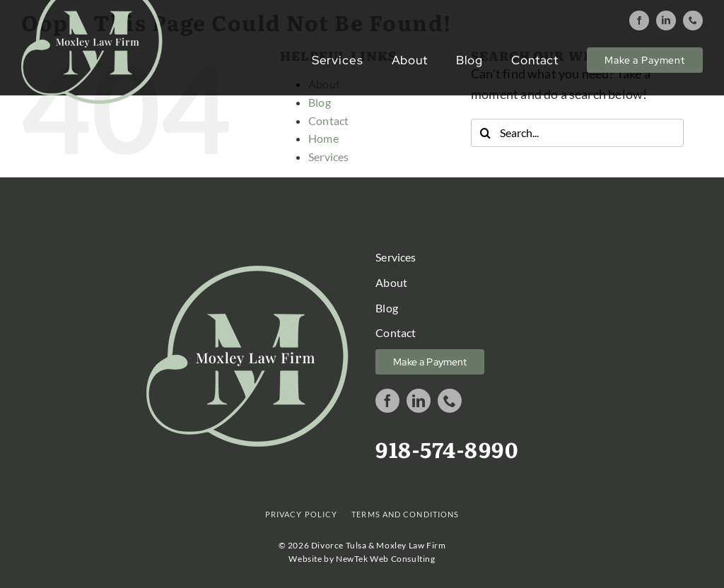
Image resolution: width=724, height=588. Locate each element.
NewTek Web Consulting (386, 559)
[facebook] (639, 20)
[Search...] (577, 133)
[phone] (693, 20)
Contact (328, 120)
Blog (320, 102)
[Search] (485, 133)
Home (323, 138)
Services (328, 157)
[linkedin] (666, 20)
